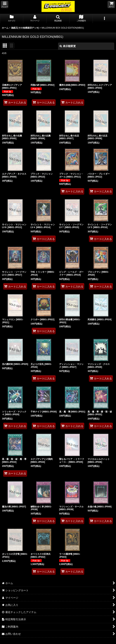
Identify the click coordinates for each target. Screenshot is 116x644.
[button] (5, 5)
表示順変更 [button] (68, 46)
